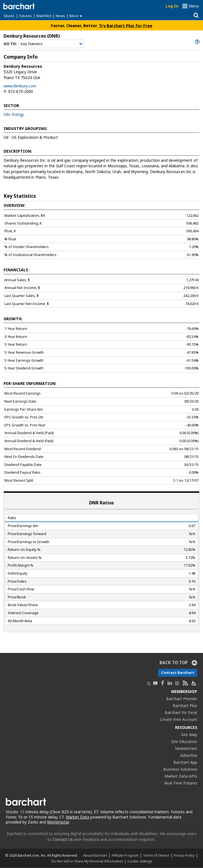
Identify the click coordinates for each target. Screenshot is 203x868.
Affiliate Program (125, 855)
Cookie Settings (140, 861)
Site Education (184, 741)
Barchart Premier (182, 699)
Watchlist (44, 16)
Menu (194, 6)
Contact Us (63, 839)
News (60, 16)
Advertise (189, 755)
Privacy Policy (184, 855)
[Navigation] (52, 44)
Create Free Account (178, 719)
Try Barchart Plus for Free (126, 25)
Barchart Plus (185, 706)
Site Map (189, 735)
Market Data (78, 817)
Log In (172, 6)
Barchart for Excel (181, 712)
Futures (25, 16)
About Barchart (95, 855)
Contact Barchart (178, 672)
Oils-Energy (14, 114)
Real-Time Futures (181, 783)
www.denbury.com (20, 86)
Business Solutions (180, 769)
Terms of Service (156, 855)
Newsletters (186, 748)
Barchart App (185, 762)
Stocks (9, 16)
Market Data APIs (181, 776)
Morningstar (58, 822)
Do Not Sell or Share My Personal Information (87, 861)
